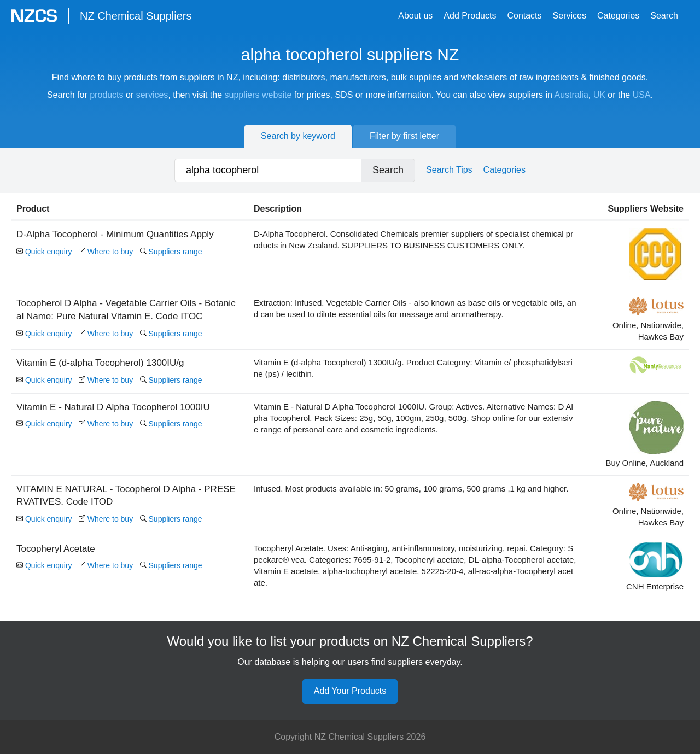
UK (599, 95)
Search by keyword (298, 136)
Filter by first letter (404, 136)
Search (664, 16)
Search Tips (449, 170)
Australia (571, 95)
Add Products (470, 16)
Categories (618, 16)
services (152, 95)
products (106, 95)
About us (415, 16)
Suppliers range (171, 252)
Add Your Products (350, 691)
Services (570, 16)
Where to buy (106, 252)
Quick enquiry (44, 252)
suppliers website (258, 95)
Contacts (524, 16)
